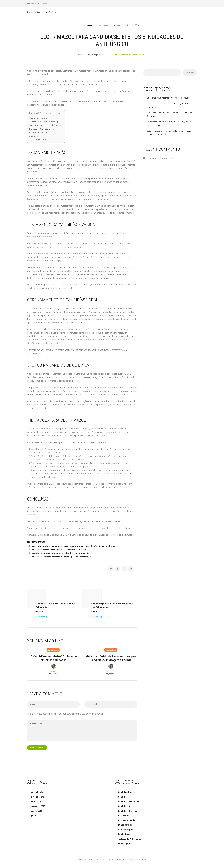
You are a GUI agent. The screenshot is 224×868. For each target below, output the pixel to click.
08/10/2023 (111, 676)
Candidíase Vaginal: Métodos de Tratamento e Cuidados (61, 551)
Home (80, 56)
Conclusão (36, 137)
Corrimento (124, 817)
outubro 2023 (38, 804)
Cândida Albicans (128, 794)
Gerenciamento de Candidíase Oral (47, 127)
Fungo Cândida (126, 827)
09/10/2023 (104, 26)
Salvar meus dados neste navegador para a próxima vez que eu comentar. (67, 716)
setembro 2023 (39, 808)
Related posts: (41, 141)
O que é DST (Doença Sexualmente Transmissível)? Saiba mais (171, 115)
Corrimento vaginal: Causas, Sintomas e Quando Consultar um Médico (170, 125)
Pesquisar (189, 74)
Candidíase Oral (127, 808)
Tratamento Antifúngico (131, 841)
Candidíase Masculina (130, 804)
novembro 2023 (39, 799)
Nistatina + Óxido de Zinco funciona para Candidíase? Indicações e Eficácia (111, 657)
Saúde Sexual (125, 836)
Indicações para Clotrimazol (44, 134)
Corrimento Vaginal (129, 822)
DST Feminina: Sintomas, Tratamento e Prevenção (171, 99)
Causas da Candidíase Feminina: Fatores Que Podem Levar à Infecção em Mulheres (75, 548)
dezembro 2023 (39, 794)
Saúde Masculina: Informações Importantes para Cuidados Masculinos (170, 134)
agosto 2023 (38, 813)
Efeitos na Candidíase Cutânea (45, 130)
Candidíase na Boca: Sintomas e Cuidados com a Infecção (61, 554)
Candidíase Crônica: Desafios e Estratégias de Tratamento (62, 558)
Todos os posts (95, 56)
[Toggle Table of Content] (60, 115)
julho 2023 (37, 817)
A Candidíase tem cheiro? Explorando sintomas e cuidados (54, 655)
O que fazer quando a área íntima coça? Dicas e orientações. (170, 106)
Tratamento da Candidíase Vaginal (47, 123)
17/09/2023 (54, 672)
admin (55, 669)
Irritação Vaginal (127, 832)
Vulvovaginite (126, 845)
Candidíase (89, 26)
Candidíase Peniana (129, 813)
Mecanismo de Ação (40, 119)
